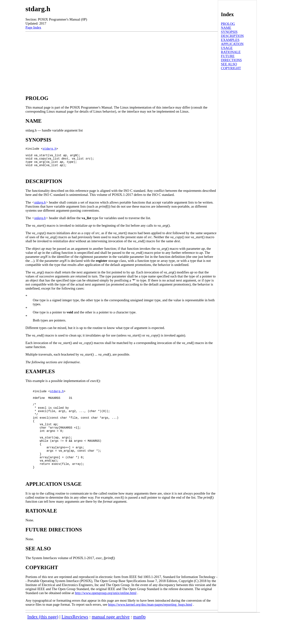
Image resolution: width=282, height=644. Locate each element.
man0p (139, 640)
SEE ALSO (229, 64)
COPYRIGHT (231, 68)
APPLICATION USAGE (232, 46)
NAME (226, 28)
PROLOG (228, 24)
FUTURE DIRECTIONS (231, 58)
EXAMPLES (230, 40)
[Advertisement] (122, 59)
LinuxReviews (75, 640)
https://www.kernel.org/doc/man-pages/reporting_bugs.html (150, 627)
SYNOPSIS (229, 32)
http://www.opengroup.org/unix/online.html (106, 616)
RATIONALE (231, 52)
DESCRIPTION (232, 36)
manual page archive (111, 640)
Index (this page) (43, 640)
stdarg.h (50, 149)
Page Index (33, 27)
